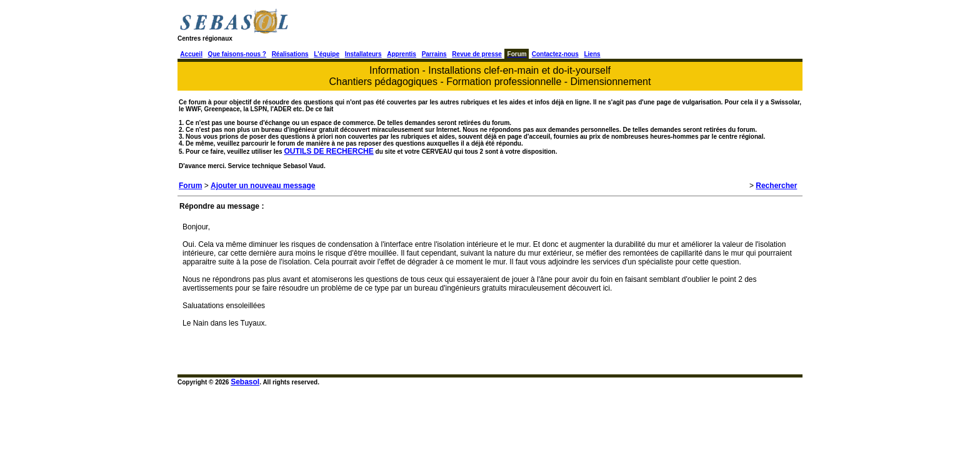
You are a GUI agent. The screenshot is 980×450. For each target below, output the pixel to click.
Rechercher (776, 186)
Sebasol (245, 382)
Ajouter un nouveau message (263, 186)
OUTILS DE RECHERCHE (328, 151)
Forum (190, 186)
